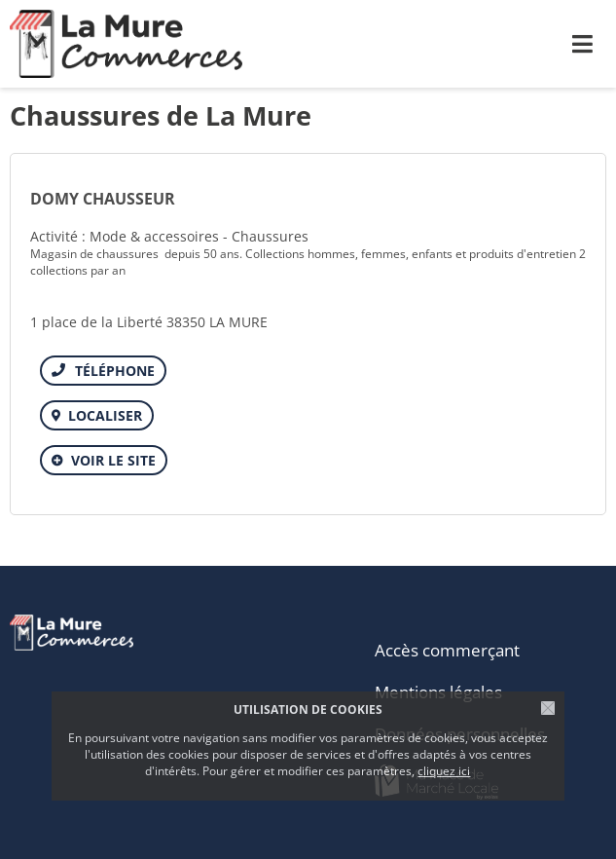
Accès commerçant (447, 650)
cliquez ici (444, 771)
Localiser (105, 415)
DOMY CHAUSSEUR (103, 199)
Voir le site (113, 460)
